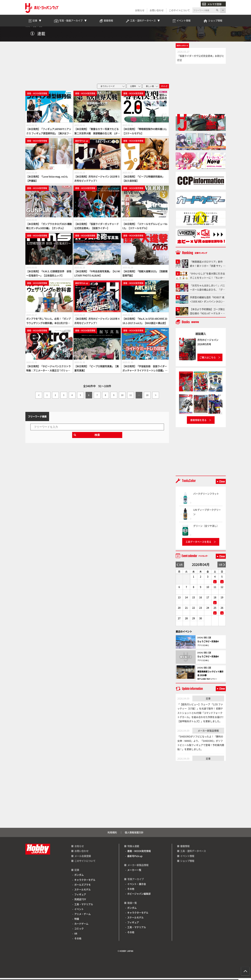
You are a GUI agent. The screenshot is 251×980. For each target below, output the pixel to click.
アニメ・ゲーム (82, 916)
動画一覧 (132, 905)
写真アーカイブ (136, 881)
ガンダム (79, 877)
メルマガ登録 (212, 4)
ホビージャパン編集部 (139, 896)
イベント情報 (187, 858)
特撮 (77, 921)
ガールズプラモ (82, 887)
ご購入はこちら (208, 359)
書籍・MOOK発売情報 (139, 853)
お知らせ (140, 10)
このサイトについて (179, 10)
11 (131, 397)
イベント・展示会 (137, 886)
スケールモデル (82, 891)
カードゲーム (81, 926)
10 (122, 397)
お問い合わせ (157, 10)
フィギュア (80, 896)
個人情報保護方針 (134, 834)
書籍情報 (185, 848)
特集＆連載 (133, 848)
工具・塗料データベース (193, 853)
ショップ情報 (187, 863)
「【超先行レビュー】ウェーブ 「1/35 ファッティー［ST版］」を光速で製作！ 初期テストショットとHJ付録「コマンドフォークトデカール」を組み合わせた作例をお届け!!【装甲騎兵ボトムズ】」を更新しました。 (200, 715)
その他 (78, 940)
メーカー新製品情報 (208, 733)
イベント (79, 911)
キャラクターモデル (85, 882)
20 (147, 397)
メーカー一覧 (134, 872)
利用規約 (112, 834)
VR (76, 935)
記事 (208, 701)
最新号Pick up (135, 858)
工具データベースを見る (198, 544)
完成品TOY (80, 901)
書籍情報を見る (198, 422)
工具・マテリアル (84, 906)
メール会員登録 (83, 858)
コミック (79, 931)
